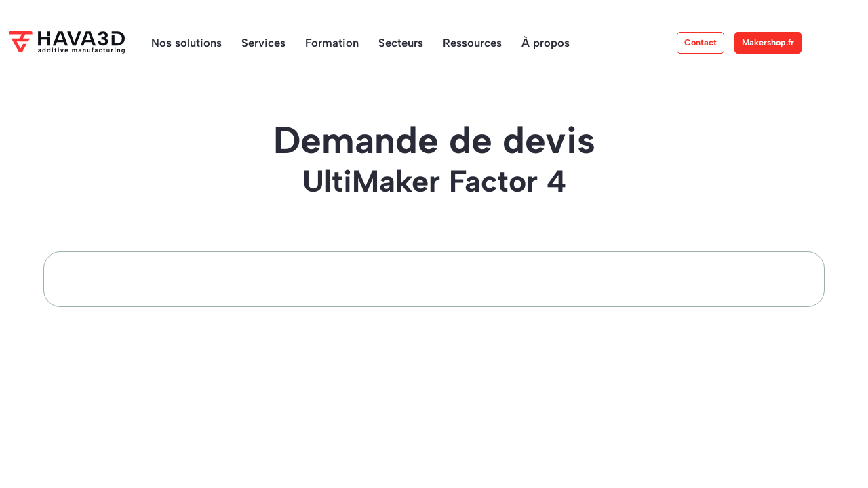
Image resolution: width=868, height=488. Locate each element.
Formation (332, 43)
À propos (546, 43)
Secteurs (401, 43)
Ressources (472, 43)
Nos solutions (186, 43)
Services (263, 43)
